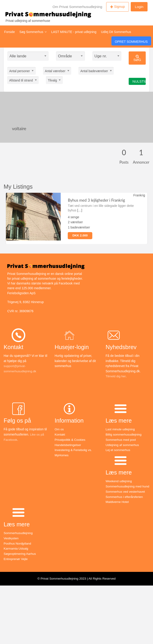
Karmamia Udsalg (16, 553)
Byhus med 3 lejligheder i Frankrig (96, 200)
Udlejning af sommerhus (123, 445)
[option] (77, 218)
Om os (59, 429)
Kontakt (60, 434)
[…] (80, 210)
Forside (10, 32)
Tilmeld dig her (116, 376)
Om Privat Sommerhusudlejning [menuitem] (77, 7)
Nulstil (139, 81)
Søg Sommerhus (33, 32)
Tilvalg (53, 80)
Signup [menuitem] (120, 6)
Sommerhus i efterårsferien (125, 501)
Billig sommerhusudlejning (124, 434)
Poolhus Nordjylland (18, 548)
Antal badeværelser (94, 71)
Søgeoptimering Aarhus (20, 558)
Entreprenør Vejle (16, 563)
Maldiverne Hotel (118, 506)
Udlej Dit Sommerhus (116, 32)
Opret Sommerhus (131, 42)
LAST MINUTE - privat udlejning (74, 32)
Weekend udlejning (119, 481)
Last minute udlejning (121, 429)
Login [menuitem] (139, 7)
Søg (137, 58)
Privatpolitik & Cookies (70, 439)
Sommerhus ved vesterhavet (126, 496)
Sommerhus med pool (121, 439)
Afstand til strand (21, 80)
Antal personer (19, 71)
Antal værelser (55, 71)
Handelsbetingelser (68, 445)
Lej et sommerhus (118, 450)
